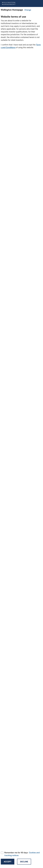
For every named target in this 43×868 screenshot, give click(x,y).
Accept (8, 862)
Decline (24, 862)
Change (28, 10)
